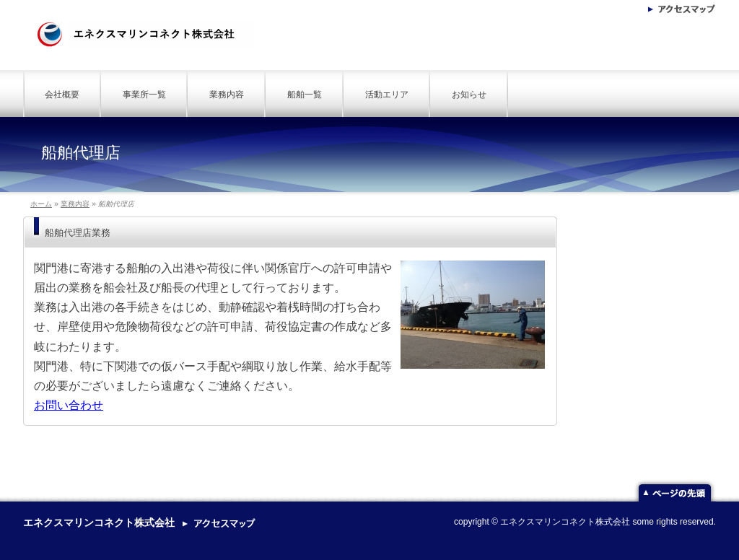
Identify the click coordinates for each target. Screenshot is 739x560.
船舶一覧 (305, 95)
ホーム (41, 204)
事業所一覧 (144, 95)
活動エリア (387, 95)
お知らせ (469, 95)
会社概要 (62, 95)
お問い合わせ (69, 405)
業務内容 (227, 95)
